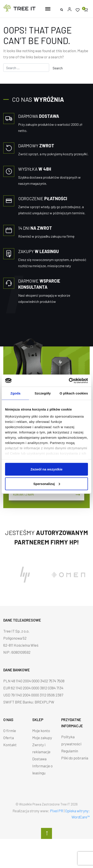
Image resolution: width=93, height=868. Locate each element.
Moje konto (41, 731)
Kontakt (10, 745)
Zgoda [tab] (15, 393)
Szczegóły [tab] (43, 393)
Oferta (9, 738)
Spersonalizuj (47, 484)
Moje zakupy (42, 738)
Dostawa (39, 759)
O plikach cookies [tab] (74, 393)
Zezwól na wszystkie (46, 469)
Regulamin (70, 751)
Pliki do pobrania (75, 758)
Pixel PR (57, 811)
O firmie (10, 731)
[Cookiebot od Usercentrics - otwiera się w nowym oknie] (69, 381)
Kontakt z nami (46, 494)
